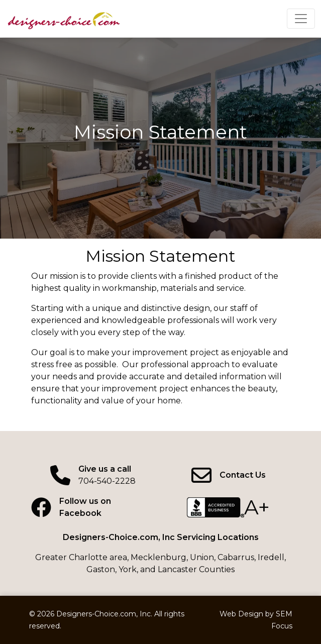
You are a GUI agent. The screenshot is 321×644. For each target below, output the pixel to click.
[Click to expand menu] (301, 19)
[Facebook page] (93, 507)
